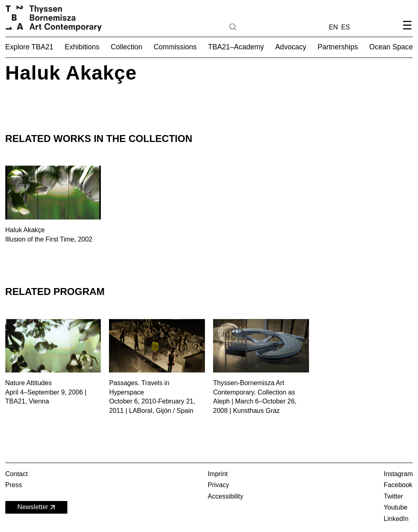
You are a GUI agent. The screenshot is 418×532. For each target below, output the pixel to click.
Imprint (218, 474)
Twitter (393, 496)
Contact (17, 474)
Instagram (398, 474)
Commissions (175, 47)
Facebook (398, 485)
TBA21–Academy (236, 47)
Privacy (218, 485)
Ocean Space (391, 47)
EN (334, 27)
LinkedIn (396, 519)
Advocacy (291, 47)
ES (346, 27)
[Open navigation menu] (407, 32)
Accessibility (226, 496)
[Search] (259, 27)
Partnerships (338, 47)
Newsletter (37, 507)
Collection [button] (126, 47)
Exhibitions (82, 47)
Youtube (396, 507)
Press (14, 485)
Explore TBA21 (29, 47)
